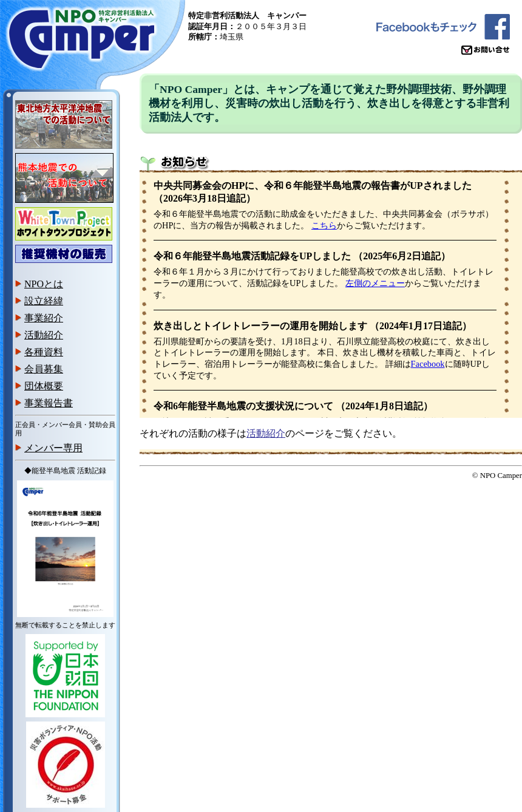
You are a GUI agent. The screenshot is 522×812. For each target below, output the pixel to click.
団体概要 (44, 386)
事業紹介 (44, 318)
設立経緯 (44, 301)
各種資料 (44, 352)
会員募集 (44, 369)
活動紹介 (44, 335)
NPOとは (44, 284)
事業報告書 (49, 403)
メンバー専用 (53, 448)
